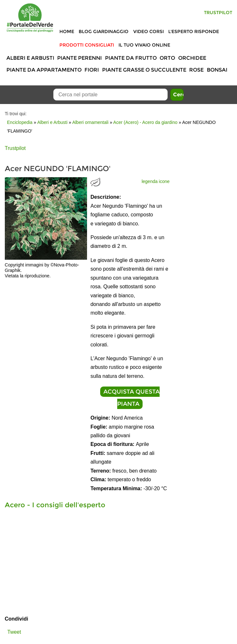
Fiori (92, 70)
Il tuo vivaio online (144, 45)
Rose (196, 70)
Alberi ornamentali (90, 122)
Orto (167, 58)
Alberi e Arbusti (30, 58)
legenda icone (156, 181)
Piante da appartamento (44, 70)
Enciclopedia (20, 122)
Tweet (14, 632)
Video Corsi (149, 31)
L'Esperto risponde (194, 31)
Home (67, 31)
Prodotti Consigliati (87, 45)
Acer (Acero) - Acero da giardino (145, 122)
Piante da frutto (131, 58)
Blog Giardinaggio (104, 31)
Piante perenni (79, 58)
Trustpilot (218, 13)
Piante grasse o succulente (144, 70)
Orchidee (192, 58)
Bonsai (217, 70)
